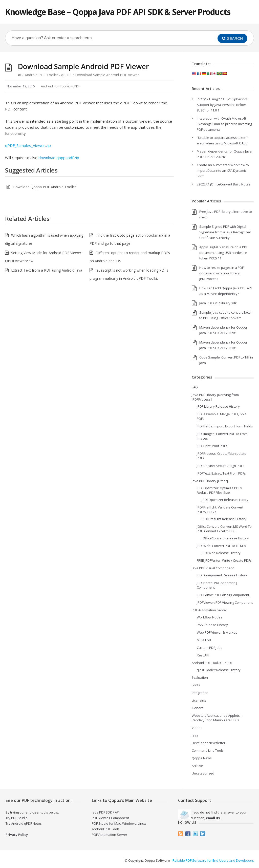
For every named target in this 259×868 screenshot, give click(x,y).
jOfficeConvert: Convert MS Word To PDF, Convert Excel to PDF (224, 529)
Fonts (196, 685)
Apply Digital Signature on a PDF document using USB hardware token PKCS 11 (224, 253)
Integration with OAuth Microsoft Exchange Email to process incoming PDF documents (224, 124)
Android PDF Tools (106, 829)
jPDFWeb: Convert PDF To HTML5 (221, 546)
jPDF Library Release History (218, 406)
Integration (200, 693)
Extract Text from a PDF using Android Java (47, 270)
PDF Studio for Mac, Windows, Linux (119, 823)
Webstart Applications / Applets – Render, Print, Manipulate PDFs (217, 718)
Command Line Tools (208, 750)
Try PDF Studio (17, 818)
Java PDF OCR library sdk (218, 303)
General (198, 708)
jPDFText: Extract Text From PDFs (221, 473)
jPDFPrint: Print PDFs (212, 446)
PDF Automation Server (209, 610)
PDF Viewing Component (110, 818)
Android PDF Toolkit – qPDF (212, 663)
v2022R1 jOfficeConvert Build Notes (224, 184)
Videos (197, 728)
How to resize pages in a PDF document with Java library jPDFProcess (221, 273)
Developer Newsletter (209, 743)
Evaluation (200, 677)
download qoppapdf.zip (59, 158)
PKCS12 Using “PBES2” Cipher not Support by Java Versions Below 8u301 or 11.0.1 (222, 105)
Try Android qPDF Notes (24, 823)
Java (195, 735)
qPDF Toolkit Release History (219, 670)
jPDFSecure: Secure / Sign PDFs (221, 466)
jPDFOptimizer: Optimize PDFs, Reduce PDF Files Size (220, 490)
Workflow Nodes (210, 617)
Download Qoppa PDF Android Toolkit (44, 187)
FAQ (195, 387)
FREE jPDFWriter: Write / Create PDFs (224, 560)
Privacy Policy (17, 835)
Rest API (203, 655)
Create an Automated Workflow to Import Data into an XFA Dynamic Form (223, 171)
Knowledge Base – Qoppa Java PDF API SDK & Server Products (118, 12)
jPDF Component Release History (222, 575)
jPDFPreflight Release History (224, 519)
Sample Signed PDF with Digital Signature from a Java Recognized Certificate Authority (225, 232)
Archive (197, 766)
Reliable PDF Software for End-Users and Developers (213, 860)
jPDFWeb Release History (221, 553)
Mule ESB (204, 640)
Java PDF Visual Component (213, 568)
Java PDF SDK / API (106, 812)
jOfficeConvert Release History (225, 538)
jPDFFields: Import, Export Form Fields (225, 426)
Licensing (199, 700)
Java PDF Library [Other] (210, 481)
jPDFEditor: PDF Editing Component (223, 595)
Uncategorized (203, 773)
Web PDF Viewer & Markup (217, 632)
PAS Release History (212, 625)
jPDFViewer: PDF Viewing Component (225, 602)
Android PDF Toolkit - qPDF (48, 75)
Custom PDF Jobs (210, 648)
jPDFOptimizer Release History (225, 500)
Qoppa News (202, 758)
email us (213, 818)
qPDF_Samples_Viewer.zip (28, 145)
